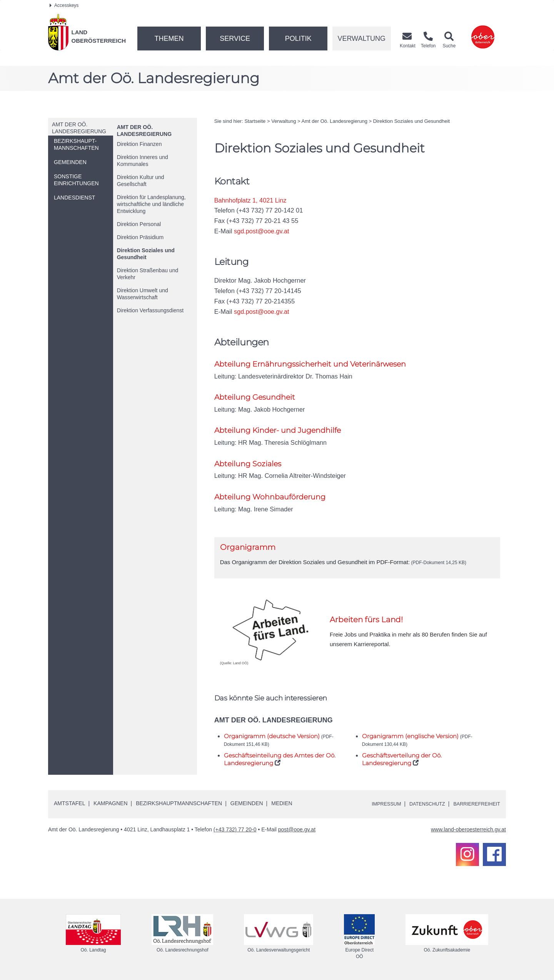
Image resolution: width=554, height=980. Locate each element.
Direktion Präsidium (140, 237)
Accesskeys (64, 5)
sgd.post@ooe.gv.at (262, 231)
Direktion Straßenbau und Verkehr (148, 274)
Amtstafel (69, 804)
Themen (169, 39)
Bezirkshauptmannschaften (179, 804)
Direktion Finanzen (139, 144)
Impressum (375, 804)
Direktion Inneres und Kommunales (143, 161)
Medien (282, 804)
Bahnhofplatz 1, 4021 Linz (251, 200)
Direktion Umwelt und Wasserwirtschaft (143, 294)
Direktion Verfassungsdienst (150, 310)
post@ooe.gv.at (297, 830)
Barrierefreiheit (474, 804)
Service (235, 39)
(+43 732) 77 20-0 (235, 830)
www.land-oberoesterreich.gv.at (468, 830)
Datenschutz (420, 804)
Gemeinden (247, 804)
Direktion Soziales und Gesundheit (146, 254)
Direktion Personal (139, 224)
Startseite (255, 121)
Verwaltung (361, 39)
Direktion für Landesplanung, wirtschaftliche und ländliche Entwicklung (151, 204)
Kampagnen (110, 804)
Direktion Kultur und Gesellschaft (141, 181)
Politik (298, 39)
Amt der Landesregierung (335, 121)
